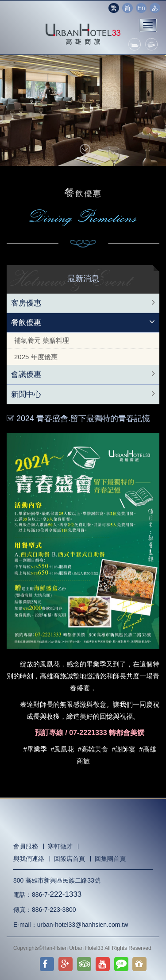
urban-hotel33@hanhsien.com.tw (83, 925)
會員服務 (26, 846)
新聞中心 (26, 394)
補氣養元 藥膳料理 (42, 340)
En (141, 8)
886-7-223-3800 (54, 910)
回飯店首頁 (69, 859)
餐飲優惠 (26, 323)
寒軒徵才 (60, 846)
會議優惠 (26, 374)
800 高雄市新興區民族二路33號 (57, 880)
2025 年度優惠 (36, 357)
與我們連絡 (29, 859)
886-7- (57, 895)
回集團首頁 (110, 859)
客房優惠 (26, 303)
